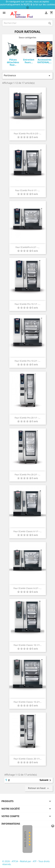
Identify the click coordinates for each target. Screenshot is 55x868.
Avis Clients (25, 839)
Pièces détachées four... (13, 62)
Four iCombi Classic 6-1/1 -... (27, 531)
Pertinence (27, 76)
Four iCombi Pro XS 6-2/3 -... (27, 133)
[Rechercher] (27, 23)
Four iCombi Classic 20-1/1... (28, 759)
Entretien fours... (29, 61)
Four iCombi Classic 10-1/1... (28, 645)
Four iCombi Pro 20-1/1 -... (27, 418)
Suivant (46, 780)
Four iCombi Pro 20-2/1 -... (27, 474)
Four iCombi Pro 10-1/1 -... (27, 304)
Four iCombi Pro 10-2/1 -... (27, 361)
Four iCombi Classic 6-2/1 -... (27, 588)
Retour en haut (39, 788)
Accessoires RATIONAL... (45, 61)
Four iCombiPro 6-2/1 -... (27, 247)
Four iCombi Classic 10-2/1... (28, 702)
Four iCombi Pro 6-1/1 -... (27, 190)
